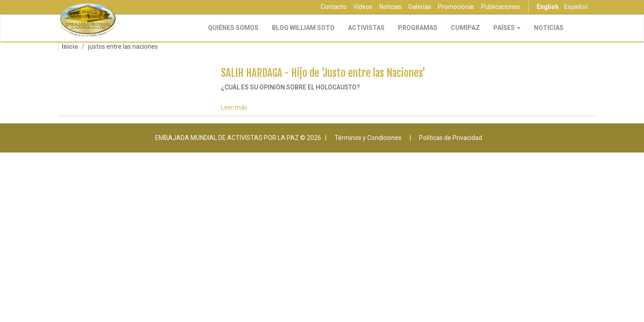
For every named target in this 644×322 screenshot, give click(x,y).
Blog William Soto (303, 28)
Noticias (390, 7)
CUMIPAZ (465, 28)
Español (576, 7)
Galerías (420, 7)
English (548, 7)
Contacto (334, 7)
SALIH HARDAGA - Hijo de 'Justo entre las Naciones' (323, 73)
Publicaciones (501, 7)
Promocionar (456, 7)
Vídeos (363, 7)
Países (507, 28)
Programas (418, 28)
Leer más (234, 107)
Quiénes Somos (233, 28)
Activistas (366, 28)
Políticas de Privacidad (451, 138)
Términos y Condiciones (368, 138)
